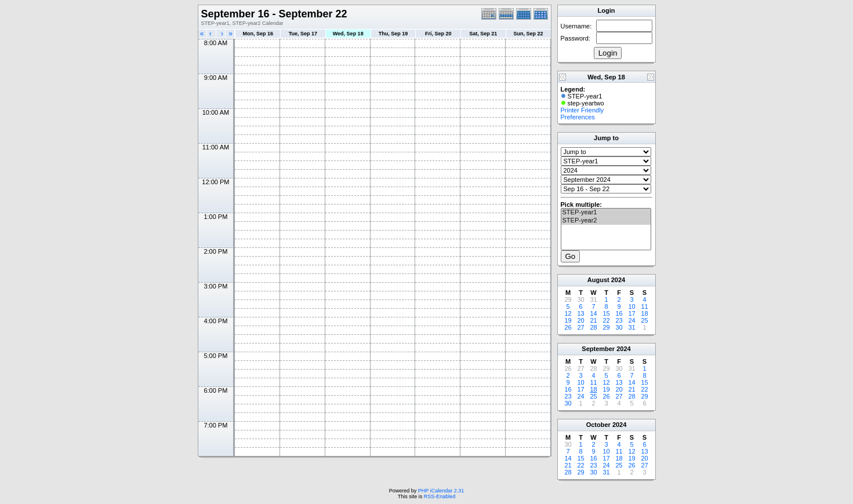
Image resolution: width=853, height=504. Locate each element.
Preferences (578, 117)
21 (593, 320)
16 (619, 313)
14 (593, 313)
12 (568, 313)
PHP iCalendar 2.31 (441, 491)
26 (568, 327)
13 (580, 313)
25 (644, 320)
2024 (618, 280)
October (598, 425)
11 (644, 306)
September (598, 349)
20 (580, 320)
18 (644, 313)
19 (568, 320)
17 (631, 313)
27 (580, 327)
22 (606, 320)
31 (631, 327)
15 (606, 313)
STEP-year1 (606, 213)
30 (619, 327)
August (598, 280)
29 (606, 327)
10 (631, 306)
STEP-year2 (606, 221)
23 (619, 320)
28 (593, 327)
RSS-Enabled (440, 496)
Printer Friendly (582, 110)
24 (631, 320)
